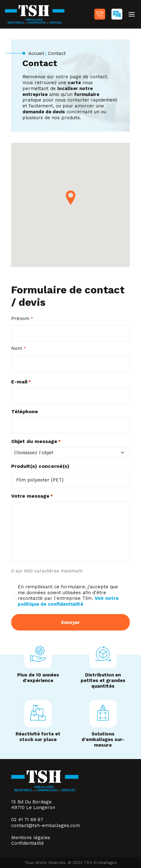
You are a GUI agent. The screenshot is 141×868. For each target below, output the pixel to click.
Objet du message (36, 441)
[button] (132, 14)
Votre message (32, 496)
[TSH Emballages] (35, 14)
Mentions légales (31, 838)
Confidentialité (28, 843)
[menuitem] (100, 15)
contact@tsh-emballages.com (46, 825)
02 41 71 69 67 (100, 14)
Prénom (22, 319)
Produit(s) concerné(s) (40, 466)
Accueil (36, 53)
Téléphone (25, 411)
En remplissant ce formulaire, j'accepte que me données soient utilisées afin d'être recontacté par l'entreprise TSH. (68, 595)
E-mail (21, 382)
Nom (19, 348)
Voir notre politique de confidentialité (68, 601)
